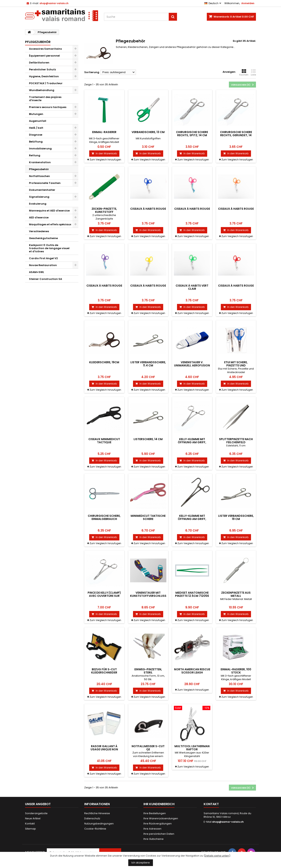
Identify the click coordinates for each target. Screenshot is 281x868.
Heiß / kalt (36, 128)
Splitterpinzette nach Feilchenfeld (236, 441)
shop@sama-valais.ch (228, 822)
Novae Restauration (43, 265)
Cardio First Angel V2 (43, 258)
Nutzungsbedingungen (99, 824)
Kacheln (244, 73)
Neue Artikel (33, 818)
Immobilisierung (40, 149)
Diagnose (36, 135)
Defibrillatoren (39, 63)
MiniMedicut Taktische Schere (148, 517)
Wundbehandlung (42, 90)
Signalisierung (39, 197)
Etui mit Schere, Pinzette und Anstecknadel (236, 366)
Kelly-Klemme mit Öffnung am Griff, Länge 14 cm (192, 442)
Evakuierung (38, 204)
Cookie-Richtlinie (95, 829)
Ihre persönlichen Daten (159, 834)
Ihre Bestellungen (155, 813)
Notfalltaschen (39, 176)
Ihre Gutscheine (154, 839)
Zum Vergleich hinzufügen (105, 160)
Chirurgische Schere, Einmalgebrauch (104, 517)
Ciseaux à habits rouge (148, 209)
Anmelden (248, 3)
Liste (253, 73)
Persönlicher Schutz (43, 69)
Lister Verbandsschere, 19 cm (236, 517)
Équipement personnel (44, 56)
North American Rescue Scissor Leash (192, 671)
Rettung (35, 155)
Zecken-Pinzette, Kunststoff (104, 210)
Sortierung (92, 72)
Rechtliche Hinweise (97, 813)
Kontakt (30, 824)
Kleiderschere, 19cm (104, 362)
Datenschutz (92, 818)
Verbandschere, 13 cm (148, 132)
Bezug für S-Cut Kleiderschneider (104, 671)
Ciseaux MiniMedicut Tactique (104, 441)
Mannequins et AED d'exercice (49, 211)
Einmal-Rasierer (104, 132)
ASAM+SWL (37, 272)
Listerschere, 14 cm (148, 439)
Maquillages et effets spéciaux (50, 224)
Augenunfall (38, 121)
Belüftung (36, 142)
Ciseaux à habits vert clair (192, 287)
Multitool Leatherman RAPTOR (192, 748)
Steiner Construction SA (45, 279)
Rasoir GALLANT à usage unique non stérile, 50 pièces (104, 749)
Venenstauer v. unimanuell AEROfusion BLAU (192, 366)
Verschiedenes (39, 231)
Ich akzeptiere (141, 863)
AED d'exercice (39, 217)
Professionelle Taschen (45, 183)
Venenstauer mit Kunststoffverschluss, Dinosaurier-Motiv (149, 596)
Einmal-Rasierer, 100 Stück (236, 671)
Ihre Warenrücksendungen (161, 818)
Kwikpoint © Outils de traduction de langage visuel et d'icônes (49, 248)
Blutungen (36, 114)
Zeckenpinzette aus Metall (236, 594)
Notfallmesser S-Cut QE (148, 748)
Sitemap (30, 829)
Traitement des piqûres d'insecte (45, 99)
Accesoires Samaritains (45, 49)
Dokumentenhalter (42, 190)
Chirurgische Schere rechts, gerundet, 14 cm (236, 135)
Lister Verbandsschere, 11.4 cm (148, 364)
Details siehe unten (217, 856)
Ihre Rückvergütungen (158, 824)
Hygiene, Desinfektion (44, 76)
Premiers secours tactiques (48, 107)
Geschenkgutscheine (43, 238)
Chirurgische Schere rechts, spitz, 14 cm (192, 134)
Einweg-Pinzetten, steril (148, 671)
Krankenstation (40, 162)
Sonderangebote (36, 813)
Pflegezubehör (39, 169)
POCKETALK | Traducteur (46, 83)
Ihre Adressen (152, 829)
